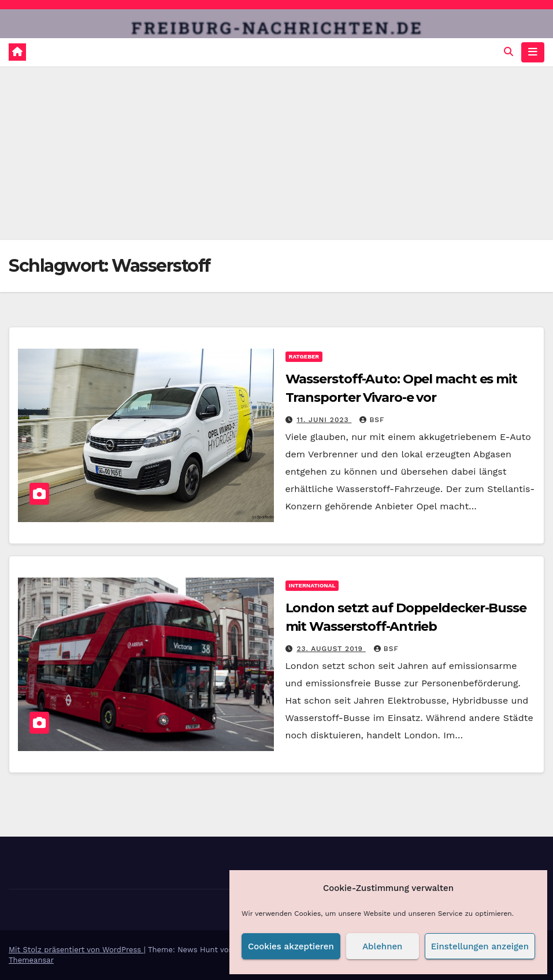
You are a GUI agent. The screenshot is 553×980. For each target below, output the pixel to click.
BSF (372, 420)
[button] (509, 52)
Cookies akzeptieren (291, 946)
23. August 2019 (331, 649)
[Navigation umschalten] (533, 52)
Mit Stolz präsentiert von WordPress (76, 950)
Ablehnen (382, 946)
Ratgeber (304, 356)
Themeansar (31, 960)
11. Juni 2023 (324, 420)
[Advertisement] (276, 153)
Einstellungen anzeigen (480, 946)
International (312, 585)
